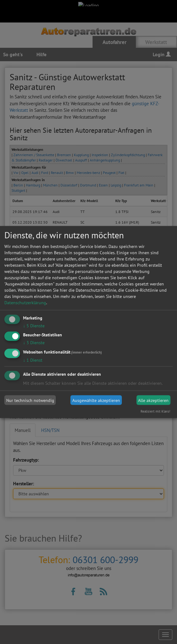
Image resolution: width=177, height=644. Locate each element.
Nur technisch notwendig (30, 400)
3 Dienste (34, 343)
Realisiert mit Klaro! (155, 411)
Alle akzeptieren (153, 400)
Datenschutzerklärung (25, 302)
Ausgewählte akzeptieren (96, 400)
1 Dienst (33, 360)
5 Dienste (34, 325)
